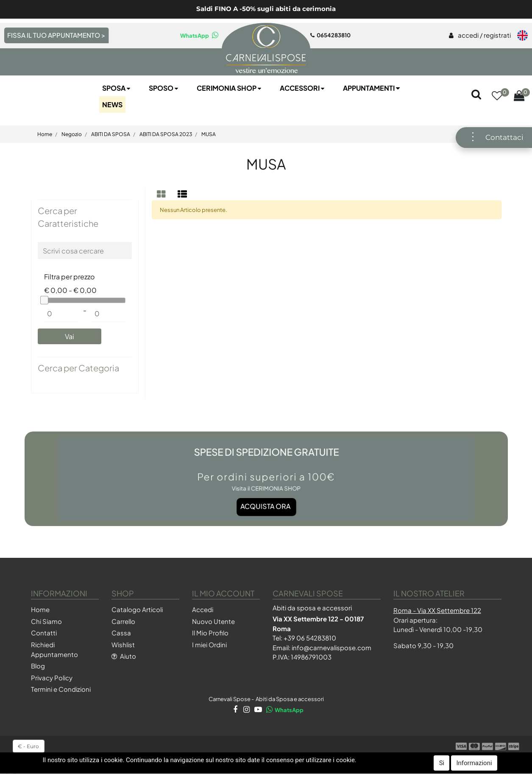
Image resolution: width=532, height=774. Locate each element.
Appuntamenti (372, 88)
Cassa (121, 633)
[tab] (162, 194)
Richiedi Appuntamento (54, 649)
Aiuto (124, 656)
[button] (497, 96)
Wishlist (123, 645)
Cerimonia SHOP (230, 88)
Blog (38, 666)
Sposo (164, 88)
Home (45, 134)
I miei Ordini (209, 645)
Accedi (203, 609)
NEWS (112, 104)
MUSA (209, 134)
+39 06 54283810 (310, 638)
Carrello (123, 621)
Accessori (303, 88)
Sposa (117, 88)
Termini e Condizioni (61, 689)
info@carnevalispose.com (331, 647)
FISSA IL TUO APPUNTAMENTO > (56, 35)
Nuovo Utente (213, 621)
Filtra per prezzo (69, 277)
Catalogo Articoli (137, 609)
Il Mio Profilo (210, 633)
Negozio (72, 134)
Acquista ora (265, 499)
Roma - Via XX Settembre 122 (437, 610)
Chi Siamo (46, 621)
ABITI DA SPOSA (111, 134)
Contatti (44, 633)
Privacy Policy (52, 678)
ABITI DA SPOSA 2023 (166, 134)
